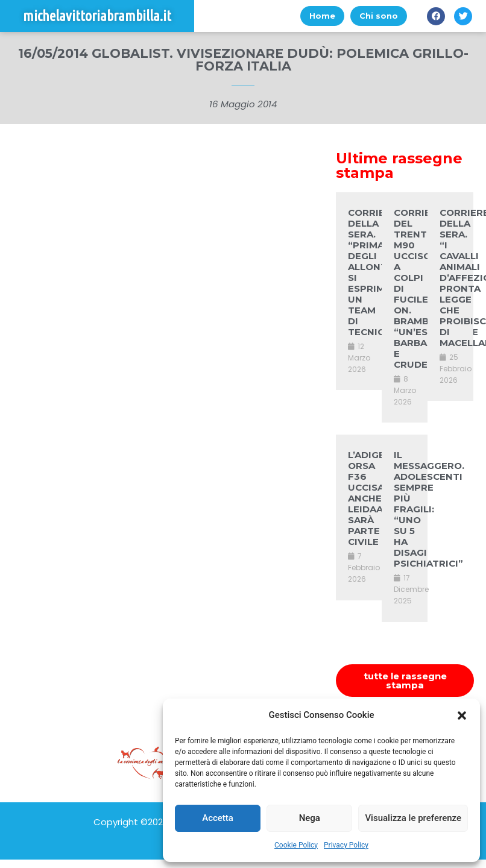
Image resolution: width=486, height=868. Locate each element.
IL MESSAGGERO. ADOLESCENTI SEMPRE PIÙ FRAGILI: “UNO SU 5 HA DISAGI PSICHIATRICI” (429, 509)
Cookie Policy (296, 845)
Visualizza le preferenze (413, 818)
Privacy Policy (346, 845)
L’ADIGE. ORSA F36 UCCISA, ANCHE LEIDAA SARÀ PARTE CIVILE (368, 498)
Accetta (218, 818)
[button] (462, 715)
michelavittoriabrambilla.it (97, 16)
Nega (310, 818)
